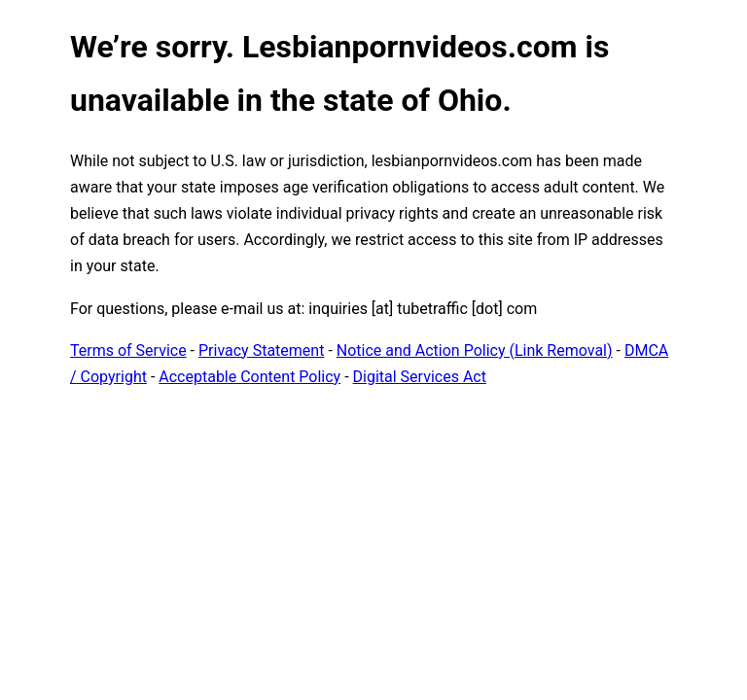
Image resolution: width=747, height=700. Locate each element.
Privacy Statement (261, 350)
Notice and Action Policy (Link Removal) (475, 350)
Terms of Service (128, 350)
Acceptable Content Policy (249, 377)
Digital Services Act (420, 377)
